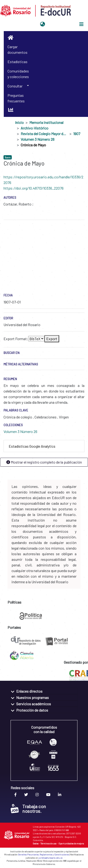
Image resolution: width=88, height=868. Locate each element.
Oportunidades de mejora (71, 843)
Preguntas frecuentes (16, 98)
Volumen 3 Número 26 (38, 139)
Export (52, 339)
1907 (77, 134)
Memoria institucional (46, 122)
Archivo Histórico (34, 128)
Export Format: (16, 339)
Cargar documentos (17, 49)
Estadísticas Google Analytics (32, 446)
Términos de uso (48, 843)
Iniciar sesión (58, 24)
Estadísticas (17, 62)
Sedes (36, 843)
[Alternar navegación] (81, 24)
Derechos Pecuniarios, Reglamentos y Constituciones (44, 855)
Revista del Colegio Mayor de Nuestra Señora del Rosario (44, 134)
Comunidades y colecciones (18, 74)
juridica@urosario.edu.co (50, 858)
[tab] (44, 446)
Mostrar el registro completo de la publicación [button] (44, 462)
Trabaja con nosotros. (28, 809)
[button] (43, 24)
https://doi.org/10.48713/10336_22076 (34, 188)
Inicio (19, 122)
